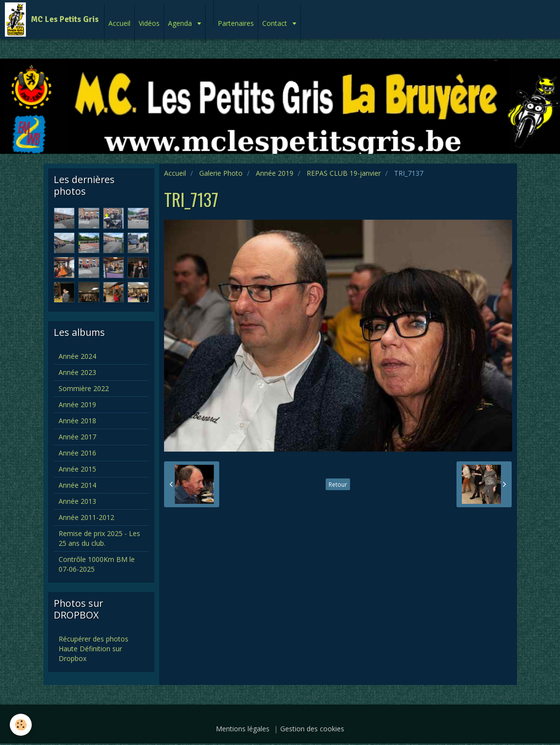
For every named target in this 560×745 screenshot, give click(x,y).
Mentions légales (243, 729)
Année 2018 (77, 421)
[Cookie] (21, 725)
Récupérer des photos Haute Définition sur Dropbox (93, 649)
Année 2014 (77, 485)
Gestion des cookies (312, 729)
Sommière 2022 (84, 388)
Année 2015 (77, 469)
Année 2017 (77, 437)
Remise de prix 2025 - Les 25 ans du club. (99, 538)
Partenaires (236, 23)
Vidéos (149, 23)
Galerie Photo (221, 173)
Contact (276, 23)
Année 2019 (275, 173)
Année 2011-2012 (86, 517)
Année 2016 (77, 453)
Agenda (181, 23)
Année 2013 (77, 501)
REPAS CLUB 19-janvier (344, 173)
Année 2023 (77, 372)
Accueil (119, 23)
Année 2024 (77, 356)
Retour (338, 484)
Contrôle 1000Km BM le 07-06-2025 (97, 564)
